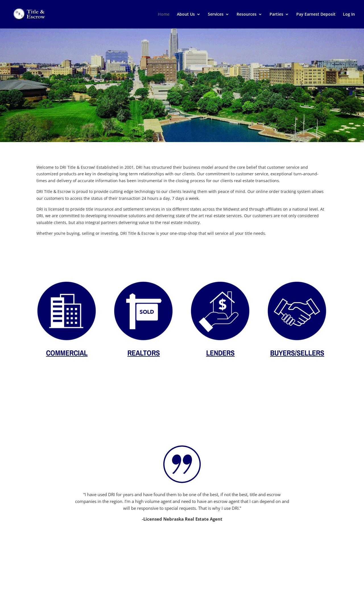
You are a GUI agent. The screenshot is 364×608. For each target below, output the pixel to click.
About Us (186, 15)
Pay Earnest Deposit (316, 15)
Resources (247, 15)
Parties (276, 15)
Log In (349, 15)
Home (164, 15)
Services (216, 15)
